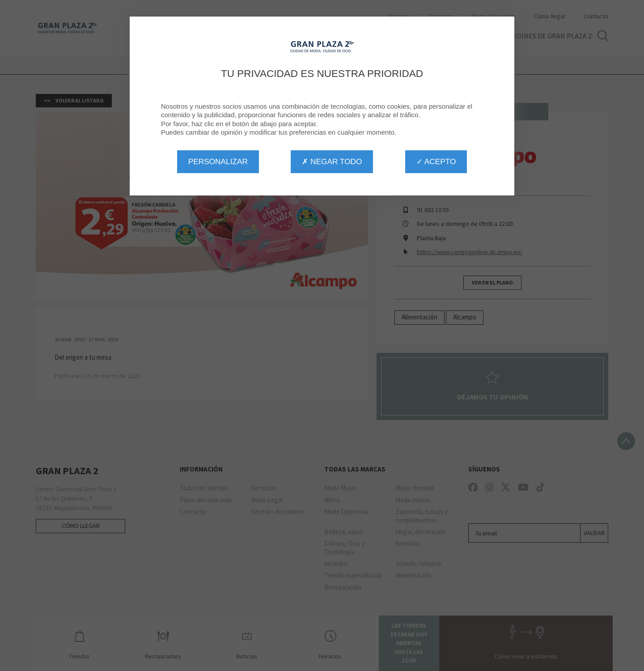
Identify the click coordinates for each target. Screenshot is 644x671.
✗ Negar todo (332, 161)
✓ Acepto (436, 161)
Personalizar (218, 161)
